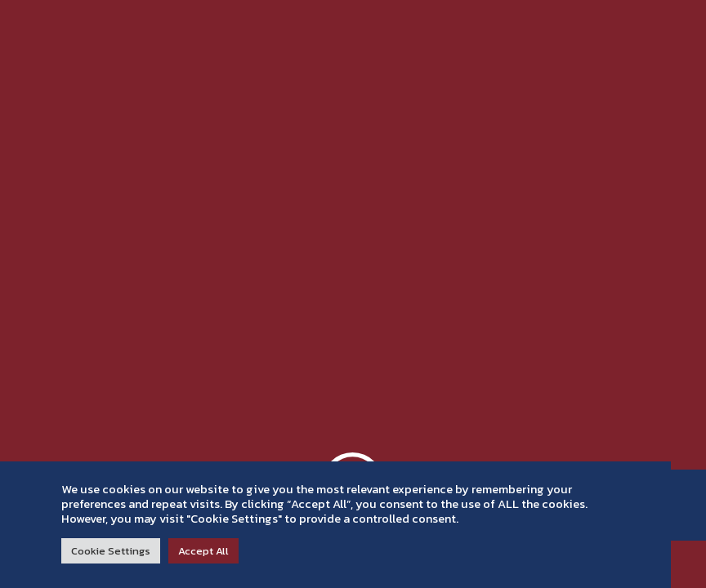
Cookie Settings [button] (111, 551)
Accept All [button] (203, 551)
